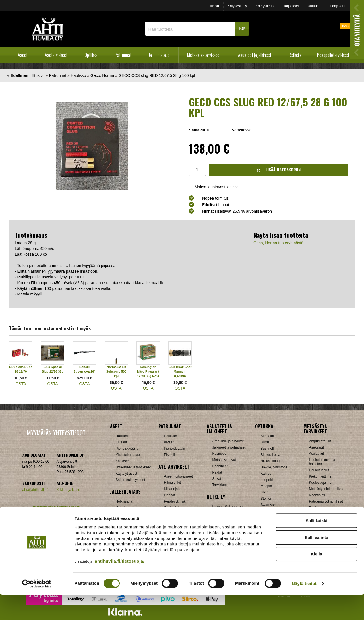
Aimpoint (267, 436)
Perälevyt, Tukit (176, 501)
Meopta (266, 486)
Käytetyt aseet (127, 474)
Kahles (266, 474)
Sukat (217, 479)
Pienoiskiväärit (127, 449)
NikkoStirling (270, 461)
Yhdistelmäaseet (128, 455)
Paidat (217, 472)
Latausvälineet (127, 514)
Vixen (265, 511)
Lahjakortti (338, 6)
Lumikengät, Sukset (227, 513)
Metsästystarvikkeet (204, 55)
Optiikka (91, 55)
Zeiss (265, 517)
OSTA (21, 384)
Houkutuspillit (319, 470)
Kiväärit (121, 442)
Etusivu (213, 6)
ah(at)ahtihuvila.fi (35, 490)
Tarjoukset (291, 6)
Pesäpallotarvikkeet (333, 55)
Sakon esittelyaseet (131, 480)
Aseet (23, 55)
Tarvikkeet (220, 485)
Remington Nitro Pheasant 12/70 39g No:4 (148, 371)
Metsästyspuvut (224, 460)
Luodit (120, 520)
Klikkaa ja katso (68, 490)
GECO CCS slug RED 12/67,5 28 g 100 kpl (157, 75)
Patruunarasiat (127, 526)
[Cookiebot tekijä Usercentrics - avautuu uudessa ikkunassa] (37, 609)
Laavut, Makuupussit (228, 507)
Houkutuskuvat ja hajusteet (322, 462)
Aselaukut (317, 454)
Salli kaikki (317, 546)
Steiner (266, 499)
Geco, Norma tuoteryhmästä (278, 243)
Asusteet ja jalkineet (255, 55)
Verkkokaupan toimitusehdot (56, 507)
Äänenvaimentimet (178, 526)
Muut (313, 526)
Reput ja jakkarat (225, 525)
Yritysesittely (237, 6)
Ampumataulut (320, 441)
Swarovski (269, 505)
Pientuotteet (222, 519)
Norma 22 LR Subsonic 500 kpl (116, 371)
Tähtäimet (172, 514)
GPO (265, 492)
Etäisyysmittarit (272, 524)
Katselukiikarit (271, 530)
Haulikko (78, 75)
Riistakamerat (319, 520)
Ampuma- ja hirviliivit (228, 441)
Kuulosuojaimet (321, 483)
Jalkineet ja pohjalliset (229, 447)
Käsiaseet (123, 461)
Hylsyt (120, 508)
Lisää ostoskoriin (279, 170)
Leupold (267, 480)
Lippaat (170, 495)
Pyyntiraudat (319, 514)
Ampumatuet (174, 520)
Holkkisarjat (125, 501)
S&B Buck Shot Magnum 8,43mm (180, 371)
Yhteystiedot (265, 6)
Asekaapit (317, 447)
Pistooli (170, 455)
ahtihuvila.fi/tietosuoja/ (120, 586)
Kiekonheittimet (321, 476)
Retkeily (295, 55)
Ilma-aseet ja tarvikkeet (133, 467)
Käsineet (219, 454)
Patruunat (123, 55)
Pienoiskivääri (175, 449)
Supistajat (172, 508)
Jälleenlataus (159, 55)
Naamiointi (317, 495)
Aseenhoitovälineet (178, 476)
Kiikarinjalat (173, 489)
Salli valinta (317, 563)
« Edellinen (18, 75)
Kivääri (169, 442)
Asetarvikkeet (56, 55)
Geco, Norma (102, 75)
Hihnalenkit (172, 483)
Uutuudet (315, 6)
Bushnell (267, 449)
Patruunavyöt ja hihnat (326, 501)
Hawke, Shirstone (274, 467)
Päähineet (220, 466)
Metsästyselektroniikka (326, 489)
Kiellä (317, 579)
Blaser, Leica (271, 455)
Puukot (314, 508)
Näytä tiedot (304, 609)
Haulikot (122, 436)
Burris (265, 442)
